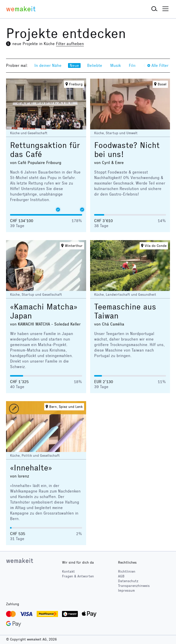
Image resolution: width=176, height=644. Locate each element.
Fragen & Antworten (78, 576)
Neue (74, 65)
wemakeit (20, 561)
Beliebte (95, 65)
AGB (121, 576)
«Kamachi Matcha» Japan (44, 311)
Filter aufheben (70, 44)
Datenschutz (128, 581)
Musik (115, 65)
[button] (154, 9)
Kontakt (68, 572)
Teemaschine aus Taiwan (125, 311)
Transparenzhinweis (134, 586)
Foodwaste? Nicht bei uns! (127, 150)
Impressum (126, 591)
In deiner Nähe (48, 65)
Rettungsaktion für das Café (45, 150)
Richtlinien (127, 572)
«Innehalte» (31, 468)
